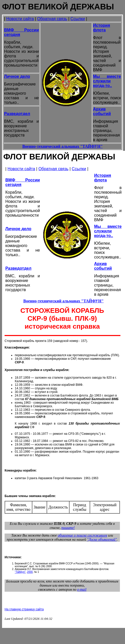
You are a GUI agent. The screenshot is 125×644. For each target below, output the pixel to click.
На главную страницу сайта (24, 609)
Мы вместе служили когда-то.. (107, 81)
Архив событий (102, 111)
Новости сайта (20, 19)
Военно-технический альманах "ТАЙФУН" (63, 146)
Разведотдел (17, 114)
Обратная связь (52, 19)
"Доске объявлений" (102, 540)
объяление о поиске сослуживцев (82, 535)
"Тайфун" (20, 572)
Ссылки (78, 19)
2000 (30, 572)
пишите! (68, 528)
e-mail (82, 590)
